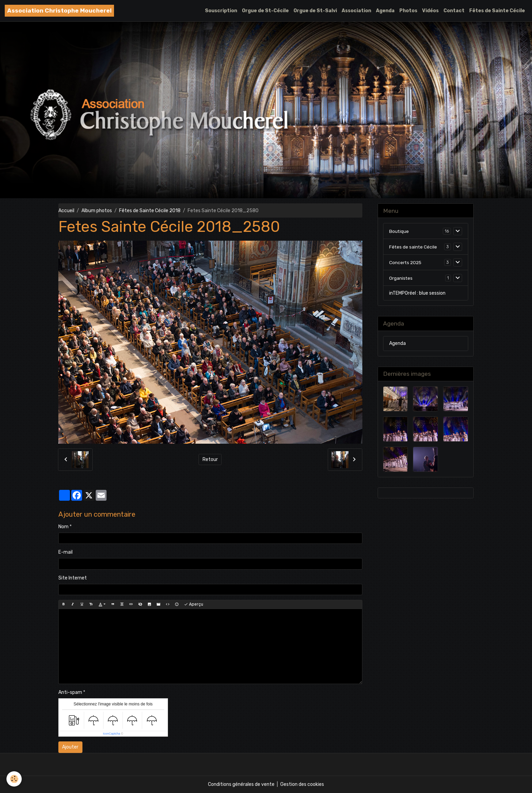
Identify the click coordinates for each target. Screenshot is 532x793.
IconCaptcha (111, 734)
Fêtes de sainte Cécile (413, 247)
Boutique (399, 231)
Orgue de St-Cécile (265, 11)
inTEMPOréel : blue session (417, 293)
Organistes (401, 278)
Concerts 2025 (406, 262)
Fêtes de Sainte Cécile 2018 (150, 211)
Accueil (66, 211)
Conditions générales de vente (241, 784)
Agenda (385, 11)
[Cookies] (14, 779)
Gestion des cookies (302, 784)
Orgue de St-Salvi (315, 11)
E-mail (65, 552)
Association (356, 11)
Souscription (221, 11)
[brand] (59, 11)
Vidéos (430, 11)
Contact (454, 11)
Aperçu (194, 604)
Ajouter (70, 747)
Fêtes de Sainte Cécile (497, 11)
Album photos (97, 211)
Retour (210, 459)
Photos (408, 11)
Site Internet (73, 578)
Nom (63, 527)
